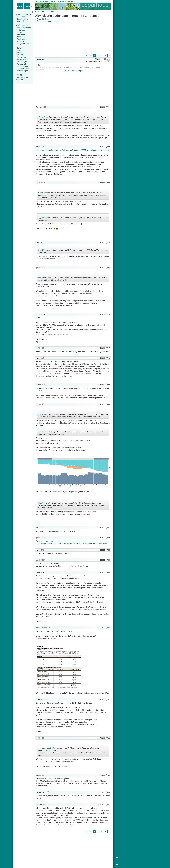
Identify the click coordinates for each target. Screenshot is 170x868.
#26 (108, 314)
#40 (108, 792)
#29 (108, 385)
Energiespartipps (23, 68)
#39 (108, 775)
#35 (108, 572)
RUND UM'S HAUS (22, 77)
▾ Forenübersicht (50, 12)
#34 (108, 560)
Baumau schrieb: (44, 193)
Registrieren (21, 19)
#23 (108, 183)
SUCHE (19, 80)
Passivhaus (20, 39)
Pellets (19, 53)
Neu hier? (20, 21)
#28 (108, 358)
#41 (108, 805)
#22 (108, 147)
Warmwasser (21, 57)
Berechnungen (22, 71)
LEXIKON (19, 75)
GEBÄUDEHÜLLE (22, 25)
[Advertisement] (73, 38)
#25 (108, 268)
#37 (108, 700)
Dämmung (20, 35)
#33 (108, 550)
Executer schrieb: (44, 432)
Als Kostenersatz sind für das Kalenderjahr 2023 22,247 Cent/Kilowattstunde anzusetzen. (73, 218)
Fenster (19, 32)
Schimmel (20, 41)
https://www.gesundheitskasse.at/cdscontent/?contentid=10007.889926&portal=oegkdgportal (73, 150)
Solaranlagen (21, 62)
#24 (108, 243)
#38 (108, 738)
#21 (108, 107)
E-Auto (39, 12)
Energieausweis (22, 44)
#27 (108, 348)
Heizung (19, 50)
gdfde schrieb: (43, 117)
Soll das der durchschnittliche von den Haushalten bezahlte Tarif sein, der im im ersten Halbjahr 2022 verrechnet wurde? (73, 278)
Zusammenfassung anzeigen (47, 21)
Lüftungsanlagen (22, 66)
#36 (108, 628)
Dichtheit (19, 37)
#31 (108, 528)
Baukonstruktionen (23, 28)
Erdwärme (20, 55)
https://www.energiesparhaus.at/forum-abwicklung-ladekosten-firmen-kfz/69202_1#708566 (72, 544)
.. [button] (68, 757)
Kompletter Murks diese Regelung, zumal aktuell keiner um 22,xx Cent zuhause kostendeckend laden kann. (70, 432)
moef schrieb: (43, 278)
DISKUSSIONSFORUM (24, 14)
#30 (108, 404)
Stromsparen (21, 59)
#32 (108, 538)
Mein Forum (21, 17)
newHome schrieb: (45, 748)
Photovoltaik (21, 64)
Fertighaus (20, 30)
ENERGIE (19, 48)
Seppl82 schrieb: (44, 218)
